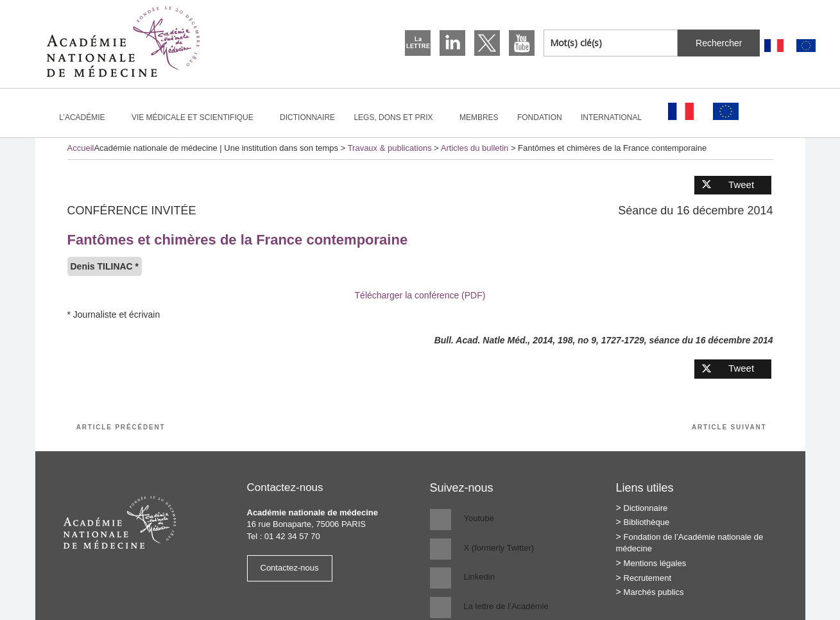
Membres (479, 117)
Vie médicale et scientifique (198, 117)
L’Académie (87, 117)
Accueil (81, 148)
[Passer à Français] (774, 46)
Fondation (540, 117)
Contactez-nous (290, 568)
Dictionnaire (307, 117)
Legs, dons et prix (399, 117)
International (617, 117)
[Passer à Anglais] (806, 46)
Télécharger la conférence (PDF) (420, 295)
